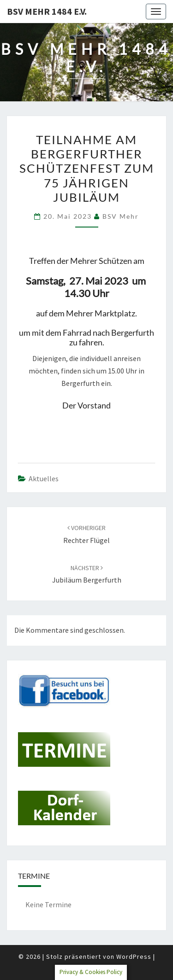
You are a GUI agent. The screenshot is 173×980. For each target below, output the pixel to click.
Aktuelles (44, 478)
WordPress (134, 957)
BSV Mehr (121, 216)
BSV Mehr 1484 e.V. (47, 11)
